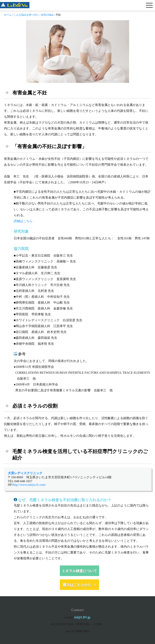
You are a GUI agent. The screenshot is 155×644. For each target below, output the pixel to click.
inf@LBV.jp (82, 617)
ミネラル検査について (79, 571)
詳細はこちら (23, 221)
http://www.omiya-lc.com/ (29, 485)
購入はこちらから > (79, 585)
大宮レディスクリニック (25, 473)
